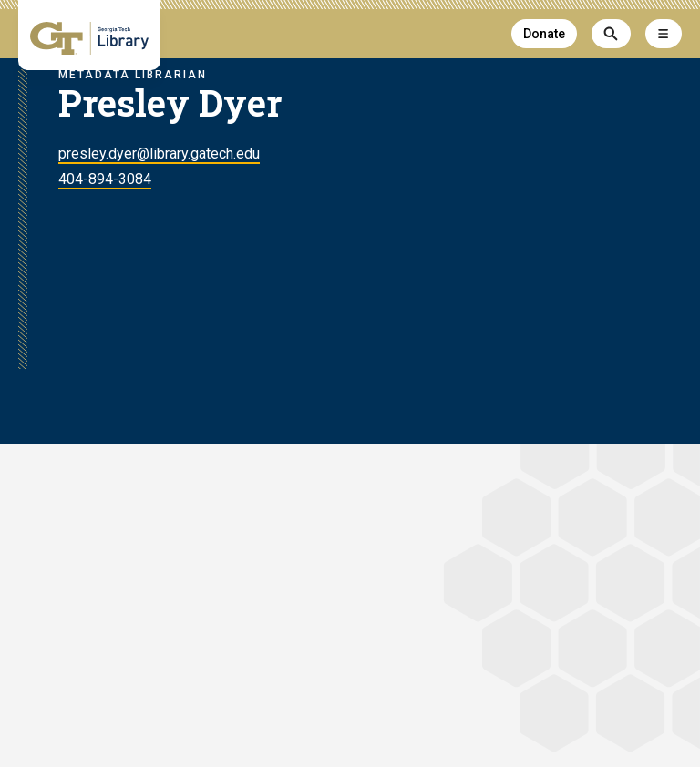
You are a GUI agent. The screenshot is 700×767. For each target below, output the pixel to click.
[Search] (611, 34)
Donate (544, 34)
